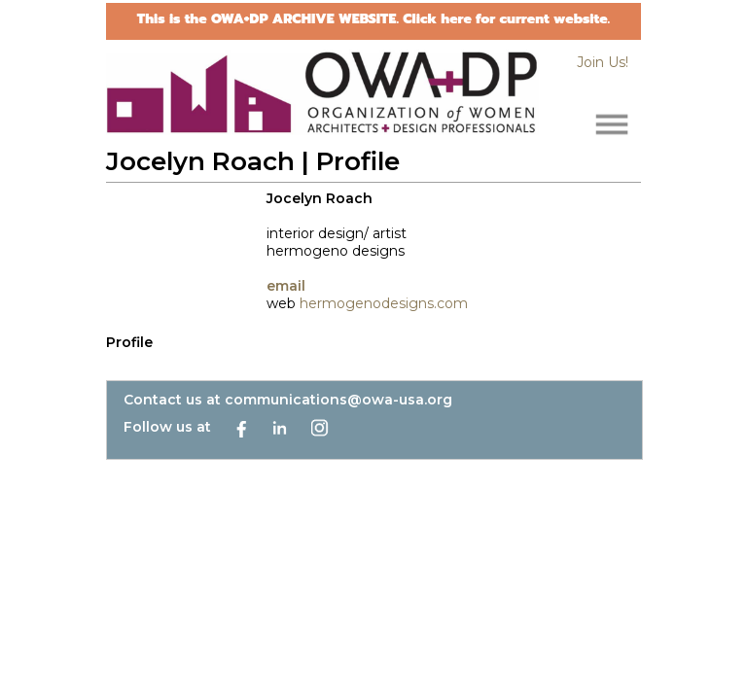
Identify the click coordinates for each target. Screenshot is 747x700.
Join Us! (603, 62)
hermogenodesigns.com (384, 303)
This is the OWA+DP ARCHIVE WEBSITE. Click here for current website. (373, 19)
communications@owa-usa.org (338, 400)
